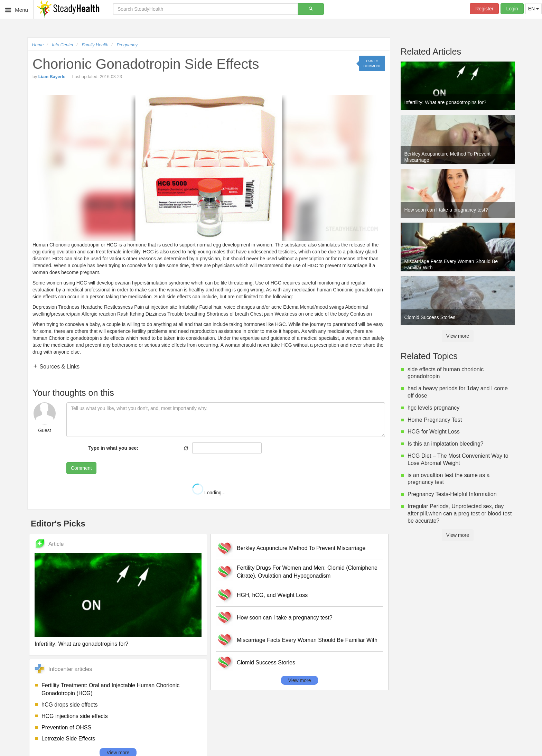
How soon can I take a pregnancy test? (285, 618)
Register (484, 9)
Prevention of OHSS (66, 727)
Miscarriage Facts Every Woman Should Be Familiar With (307, 640)
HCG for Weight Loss (434, 432)
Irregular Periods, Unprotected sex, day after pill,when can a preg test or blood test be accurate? (460, 514)
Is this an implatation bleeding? (446, 444)
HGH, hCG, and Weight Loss (272, 595)
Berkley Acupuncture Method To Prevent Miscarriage (301, 548)
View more (300, 680)
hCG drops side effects (69, 705)
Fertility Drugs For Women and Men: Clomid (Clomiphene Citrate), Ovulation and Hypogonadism (307, 572)
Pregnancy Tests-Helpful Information (452, 494)
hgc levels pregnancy (433, 408)
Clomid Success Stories (266, 662)
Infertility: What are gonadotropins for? (81, 644)
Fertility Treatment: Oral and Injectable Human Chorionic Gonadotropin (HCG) (110, 689)
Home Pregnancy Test (435, 420)
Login (512, 9)
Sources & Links (59, 367)
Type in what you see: (113, 448)
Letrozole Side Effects (68, 739)
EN (534, 9)
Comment (81, 468)
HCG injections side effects (75, 716)
